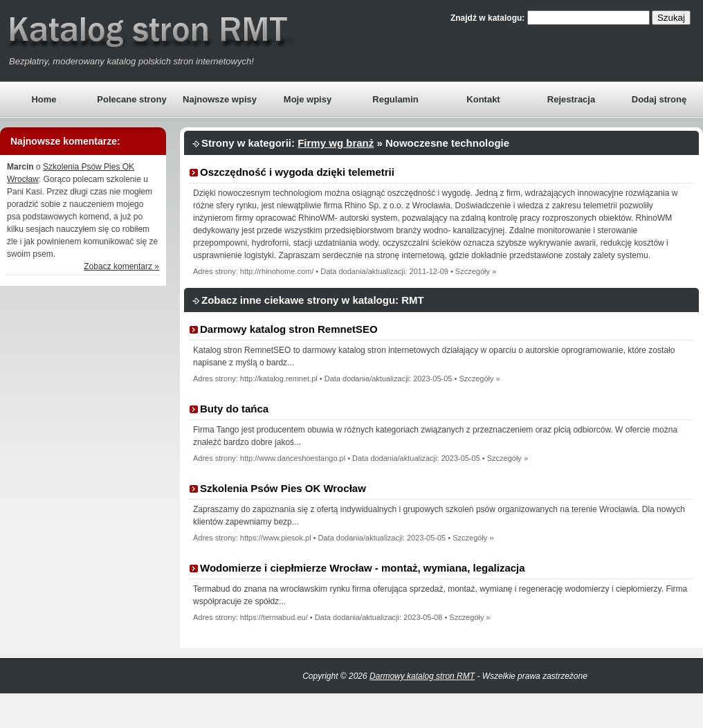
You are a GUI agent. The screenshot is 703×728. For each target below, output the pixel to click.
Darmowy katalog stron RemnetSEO (289, 329)
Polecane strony (131, 99)
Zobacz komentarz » (121, 266)
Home (44, 99)
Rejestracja (571, 99)
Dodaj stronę (659, 99)
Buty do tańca (234, 409)
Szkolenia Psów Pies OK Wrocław (283, 488)
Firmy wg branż (336, 143)
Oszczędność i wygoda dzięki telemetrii (297, 172)
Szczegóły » (476, 271)
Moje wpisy (308, 99)
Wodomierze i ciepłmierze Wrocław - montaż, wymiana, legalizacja (363, 568)
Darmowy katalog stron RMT (422, 676)
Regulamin (395, 99)
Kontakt (483, 99)
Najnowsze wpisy (220, 99)
